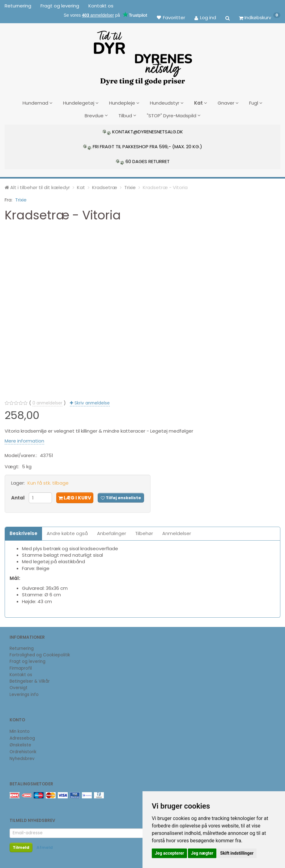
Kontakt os (101, 6)
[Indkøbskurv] (260, 17)
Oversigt (19, 687)
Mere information (24, 440)
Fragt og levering (60, 6)
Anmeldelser (177, 532)
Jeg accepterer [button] (169, 853)
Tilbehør (144, 532)
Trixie (21, 199)
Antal (18, 497)
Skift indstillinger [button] (237, 853)
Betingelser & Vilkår (30, 680)
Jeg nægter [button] (202, 853)
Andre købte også (67, 532)
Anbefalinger (112, 532)
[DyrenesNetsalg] (142, 56)
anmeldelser (47, 402)
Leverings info (24, 693)
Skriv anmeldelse (91, 402)
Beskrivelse (23, 532)
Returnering (18, 6)
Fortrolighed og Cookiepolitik (40, 654)
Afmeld (45, 846)
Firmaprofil (21, 667)
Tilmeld (21, 846)
